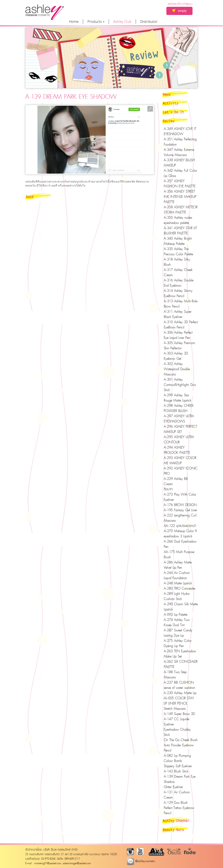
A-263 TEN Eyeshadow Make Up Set (180, 654)
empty (179, 11)
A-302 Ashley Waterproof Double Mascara (177, 369)
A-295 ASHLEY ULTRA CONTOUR (179, 439)
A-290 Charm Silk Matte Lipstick (181, 607)
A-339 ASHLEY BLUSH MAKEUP (179, 163)
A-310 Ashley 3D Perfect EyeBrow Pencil (181, 325)
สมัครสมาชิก (174, 4)
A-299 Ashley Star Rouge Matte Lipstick (178, 398)
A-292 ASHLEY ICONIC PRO (181, 471)
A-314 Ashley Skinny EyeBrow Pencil (178, 293)
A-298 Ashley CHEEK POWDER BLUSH (179, 408)
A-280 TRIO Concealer (180, 588)
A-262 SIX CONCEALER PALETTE (181, 664)
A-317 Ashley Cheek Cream (178, 272)
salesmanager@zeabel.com (77, 863)
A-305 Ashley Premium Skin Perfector (179, 345)
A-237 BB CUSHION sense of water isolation (179, 685)
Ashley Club (122, 22)
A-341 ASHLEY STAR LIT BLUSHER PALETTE (180, 231)
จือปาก (168, 489)
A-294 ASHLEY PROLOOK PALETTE (177, 450)
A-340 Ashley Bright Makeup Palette (178, 241)
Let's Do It (173, 112)
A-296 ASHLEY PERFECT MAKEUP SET (180, 429)
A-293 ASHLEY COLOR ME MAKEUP (180, 460)
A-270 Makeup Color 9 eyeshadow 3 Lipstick (180, 534)
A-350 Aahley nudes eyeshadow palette (178, 220)
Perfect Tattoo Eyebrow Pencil (179, 810)
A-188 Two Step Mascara (175, 675)
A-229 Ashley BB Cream (176, 481)
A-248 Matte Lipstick (178, 583)
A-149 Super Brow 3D (179, 714)
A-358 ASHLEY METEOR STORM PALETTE (181, 210)
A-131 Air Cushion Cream (177, 795)
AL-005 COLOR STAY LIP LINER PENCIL (179, 701)
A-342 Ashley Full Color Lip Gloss (180, 173)
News (167, 94)
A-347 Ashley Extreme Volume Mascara (179, 152)
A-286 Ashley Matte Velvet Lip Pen (178, 565)
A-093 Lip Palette (176, 614)
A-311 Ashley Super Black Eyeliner (178, 314)
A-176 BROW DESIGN (180, 505)
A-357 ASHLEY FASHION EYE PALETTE (180, 184)
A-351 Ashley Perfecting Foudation (180, 142)
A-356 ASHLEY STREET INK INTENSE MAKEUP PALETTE (180, 197)
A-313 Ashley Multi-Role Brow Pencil (181, 304)
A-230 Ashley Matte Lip (180, 693)
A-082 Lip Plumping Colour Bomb (177, 758)
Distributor (149, 22)
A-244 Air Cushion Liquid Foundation (177, 575)
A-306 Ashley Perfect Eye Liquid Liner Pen (178, 335)
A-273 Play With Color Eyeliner (180, 497)
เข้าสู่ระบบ (188, 4)
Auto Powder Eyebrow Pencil (179, 748)
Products (96, 22)
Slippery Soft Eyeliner (178, 766)
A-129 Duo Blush (176, 803)
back (30, 197)
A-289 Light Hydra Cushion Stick (177, 596)
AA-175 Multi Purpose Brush (179, 554)
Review (169, 121)
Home (74, 22)
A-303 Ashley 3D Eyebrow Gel (176, 356)
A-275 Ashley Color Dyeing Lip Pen (178, 643)
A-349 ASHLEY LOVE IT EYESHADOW (180, 131)
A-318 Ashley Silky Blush (177, 262)
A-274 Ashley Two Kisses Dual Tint (177, 622)
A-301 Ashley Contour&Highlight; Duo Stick (180, 385)
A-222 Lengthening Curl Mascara (180, 518)
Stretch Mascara (175, 709)
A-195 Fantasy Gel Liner (180, 510)
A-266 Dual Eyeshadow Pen (180, 544)
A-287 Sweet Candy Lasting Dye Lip (178, 633)
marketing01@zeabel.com (48, 863)
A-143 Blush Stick (176, 771)
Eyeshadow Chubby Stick (177, 732)
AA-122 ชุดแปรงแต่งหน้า (180, 526)
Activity (171, 103)
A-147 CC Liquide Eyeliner (176, 722)
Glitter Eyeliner (173, 787)
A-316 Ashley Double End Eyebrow (179, 283)
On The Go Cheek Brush (181, 740)
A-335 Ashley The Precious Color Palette (178, 251)
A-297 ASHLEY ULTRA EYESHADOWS (179, 419)
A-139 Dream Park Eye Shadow (180, 779)
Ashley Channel (176, 821)
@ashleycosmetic (141, 861)
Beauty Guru (173, 830)
